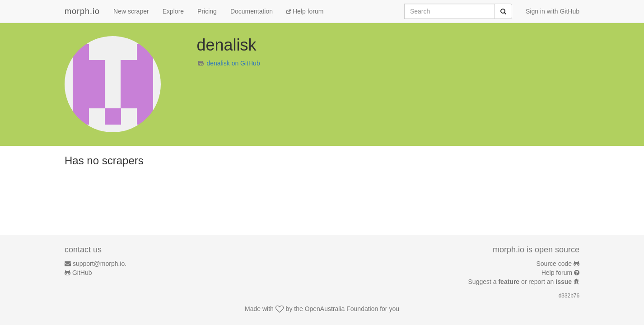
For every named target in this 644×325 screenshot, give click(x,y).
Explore (173, 11)
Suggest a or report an (521, 282)
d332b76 (569, 296)
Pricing (207, 11)
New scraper (131, 11)
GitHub (82, 273)
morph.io (82, 11)
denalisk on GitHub (233, 63)
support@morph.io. (100, 264)
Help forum (305, 11)
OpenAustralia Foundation (342, 309)
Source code (554, 264)
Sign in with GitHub (553, 11)
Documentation (252, 11)
